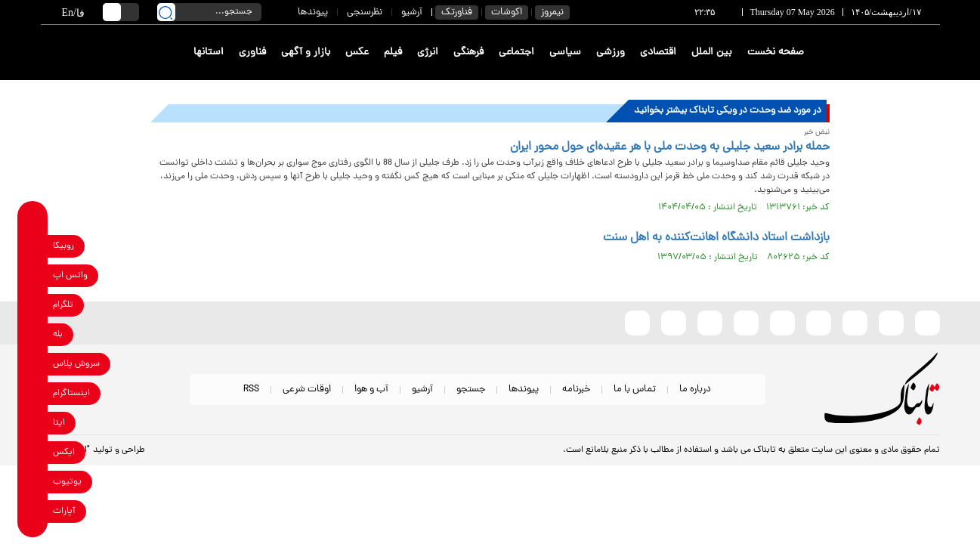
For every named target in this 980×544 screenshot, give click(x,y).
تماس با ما (635, 389)
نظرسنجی (365, 12)
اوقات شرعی (307, 389)
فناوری (252, 53)
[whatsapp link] (33, 275)
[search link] (166, 12)
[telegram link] (33, 305)
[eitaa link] (33, 423)
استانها (209, 53)
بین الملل (712, 53)
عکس (357, 53)
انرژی (428, 53)
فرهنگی (468, 53)
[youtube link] (33, 482)
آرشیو (412, 12)
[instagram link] (33, 393)
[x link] (33, 452)
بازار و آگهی (306, 53)
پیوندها (313, 12)
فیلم (393, 53)
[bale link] (33, 334)
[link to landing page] (885, 53)
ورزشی (611, 53)
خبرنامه (576, 389)
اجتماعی (516, 53)
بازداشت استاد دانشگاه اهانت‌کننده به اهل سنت (716, 238)
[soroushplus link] (33, 364)
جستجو (471, 389)
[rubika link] (33, 246)
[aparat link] (33, 511)
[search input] (209, 12)
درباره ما (695, 389)
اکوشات (507, 12)
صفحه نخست (776, 53)
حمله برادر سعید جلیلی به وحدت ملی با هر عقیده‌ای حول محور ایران (670, 147)
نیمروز (552, 12)
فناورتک (457, 12)
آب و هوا (371, 389)
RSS (251, 389)
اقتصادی (658, 53)
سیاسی (565, 53)
